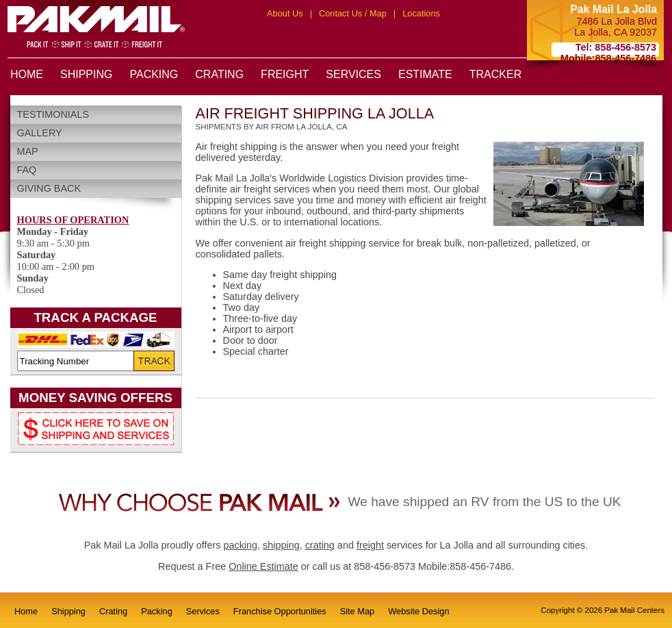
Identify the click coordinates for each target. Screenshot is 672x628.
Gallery (40, 133)
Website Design (418, 611)
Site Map (358, 611)
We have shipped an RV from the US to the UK (484, 502)
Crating (113, 611)
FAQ (27, 170)
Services (203, 611)
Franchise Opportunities (280, 611)
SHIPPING (86, 74)
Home (26, 611)
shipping (281, 545)
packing (240, 545)
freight (370, 545)
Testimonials (53, 114)
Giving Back (49, 188)
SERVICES (353, 74)
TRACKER (495, 74)
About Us (285, 13)
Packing (157, 611)
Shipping (68, 611)
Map (28, 151)
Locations (421, 13)
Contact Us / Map (353, 13)
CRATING (219, 74)
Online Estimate (263, 566)
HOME (27, 74)
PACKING (154, 74)
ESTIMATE (425, 74)
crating (320, 545)
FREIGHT (285, 74)
